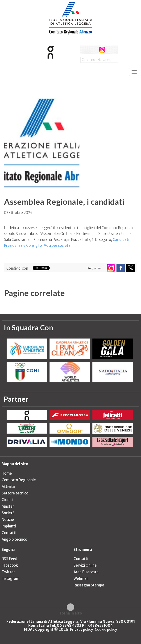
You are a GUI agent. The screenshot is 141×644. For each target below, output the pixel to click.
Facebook (10, 565)
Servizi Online (85, 565)
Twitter (8, 572)
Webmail (81, 579)
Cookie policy (106, 629)
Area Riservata (86, 572)
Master (8, 506)
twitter (93, 50)
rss (111, 50)
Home (7, 473)
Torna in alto (71, 613)
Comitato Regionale (19, 480)
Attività (8, 487)
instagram (102, 50)
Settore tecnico (15, 493)
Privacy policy (81, 629)
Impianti (9, 526)
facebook (85, 50)
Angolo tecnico (14, 539)
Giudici (7, 500)
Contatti (9, 533)
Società (8, 513)
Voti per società (57, 245)
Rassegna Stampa (89, 585)
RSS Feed (9, 559)
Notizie (8, 520)
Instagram (10, 579)
